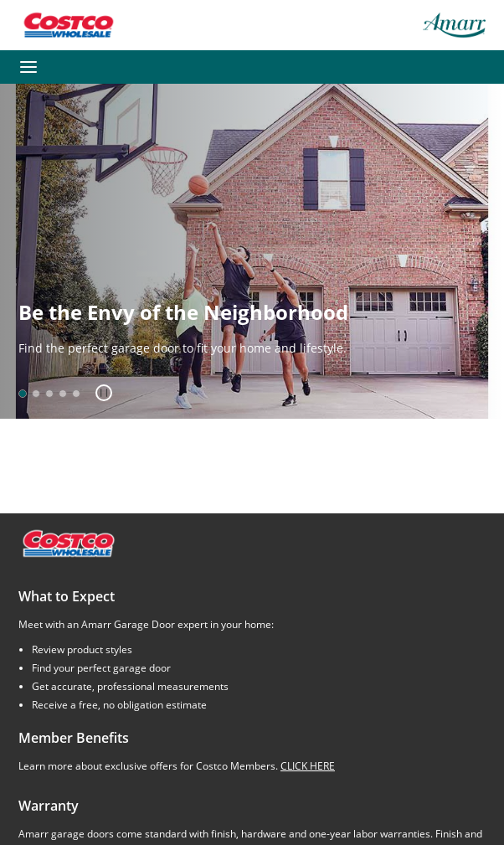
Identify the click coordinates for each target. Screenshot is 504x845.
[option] (23, 394)
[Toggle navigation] (28, 67)
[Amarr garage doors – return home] (454, 25)
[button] (98, 393)
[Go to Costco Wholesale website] (68, 25)
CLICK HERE (308, 766)
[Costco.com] (68, 542)
